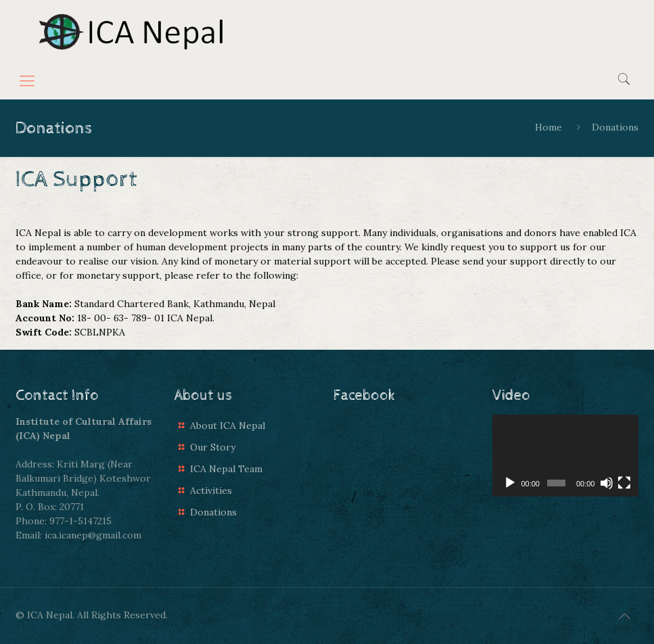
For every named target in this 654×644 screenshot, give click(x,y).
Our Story (213, 447)
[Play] (510, 483)
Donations (213, 512)
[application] (565, 456)
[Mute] (607, 483)
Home (548, 127)
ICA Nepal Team (226, 469)
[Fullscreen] (624, 483)
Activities (211, 490)
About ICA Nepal (228, 425)
